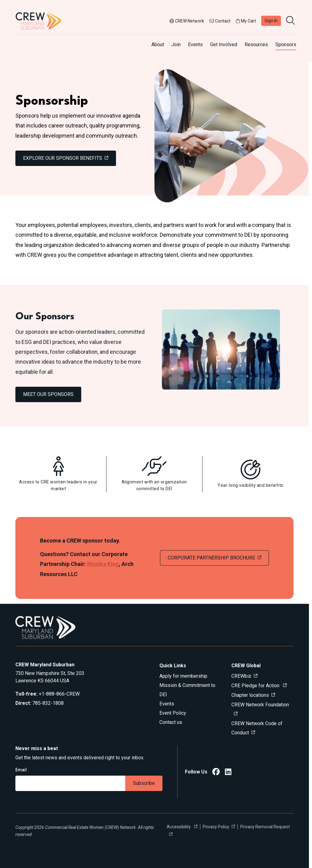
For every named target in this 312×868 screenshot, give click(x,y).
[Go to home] (38, 21)
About (158, 44)
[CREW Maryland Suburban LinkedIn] (228, 773)
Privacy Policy (216, 827)
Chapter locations (250, 695)
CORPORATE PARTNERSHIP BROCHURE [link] (211, 558)
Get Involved (224, 44)
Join (176, 44)
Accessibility (179, 827)
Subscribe (144, 783)
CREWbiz (241, 676)
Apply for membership (183, 676)
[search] (291, 21)
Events (195, 44)
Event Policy (173, 713)
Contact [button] (220, 21)
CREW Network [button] (187, 21)
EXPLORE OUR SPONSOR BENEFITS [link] (63, 158)
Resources (256, 44)
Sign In (271, 21)
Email (21, 770)
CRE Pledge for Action (256, 686)
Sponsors (286, 44)
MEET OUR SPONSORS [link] (48, 394)
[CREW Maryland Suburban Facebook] (216, 773)
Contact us (171, 722)
